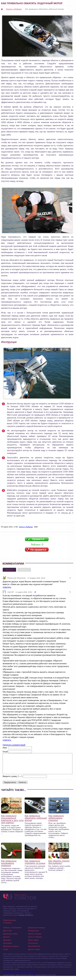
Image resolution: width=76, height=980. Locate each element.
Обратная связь (10, 924)
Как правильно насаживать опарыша (9, 867)
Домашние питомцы (36, 932)
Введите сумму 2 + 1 (13, 780)
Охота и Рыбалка (14, 9)
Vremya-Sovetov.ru (26, 919)
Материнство (33, 935)
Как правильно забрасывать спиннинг (56, 822)
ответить (7, 587)
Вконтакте (24, 570)
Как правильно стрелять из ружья (35, 866)
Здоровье (7, 944)
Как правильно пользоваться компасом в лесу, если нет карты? (12, 823)
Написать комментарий (14, 745)
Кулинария (7, 947)
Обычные (9, 570)
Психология (33, 947)
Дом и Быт (7, 935)
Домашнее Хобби (10, 938)
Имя (5, 748)
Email (5, 751)
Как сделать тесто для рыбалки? (59, 866)
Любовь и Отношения (12, 932)
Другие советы (34, 953)
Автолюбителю (34, 950)
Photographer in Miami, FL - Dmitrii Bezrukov (21, 975)
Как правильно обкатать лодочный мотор (36, 822)
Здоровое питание (11, 950)
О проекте (7, 927)
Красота (6, 941)
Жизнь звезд (33, 944)
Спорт (6, 953)
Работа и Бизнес (35, 938)
